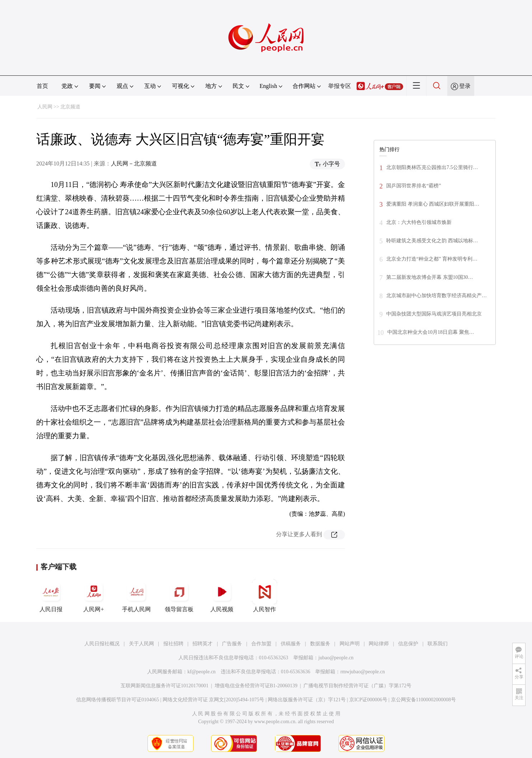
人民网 (45, 107)
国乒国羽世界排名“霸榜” (414, 186)
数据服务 (320, 644)
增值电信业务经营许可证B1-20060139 (256, 686)
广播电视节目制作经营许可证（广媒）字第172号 (357, 686)
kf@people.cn (202, 672)
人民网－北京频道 (134, 163)
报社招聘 (173, 644)
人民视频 (222, 596)
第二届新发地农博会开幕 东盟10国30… (430, 277)
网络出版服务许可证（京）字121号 (307, 700)
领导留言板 (179, 596)
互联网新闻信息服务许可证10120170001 (165, 686)
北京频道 (70, 107)
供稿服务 (291, 644)
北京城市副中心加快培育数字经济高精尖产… (437, 296)
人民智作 (265, 596)
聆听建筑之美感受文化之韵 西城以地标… (432, 241)
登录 (465, 86)
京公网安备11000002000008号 (423, 700)
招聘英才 (202, 644)
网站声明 (350, 644)
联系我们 (438, 644)
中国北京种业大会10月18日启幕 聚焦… (431, 332)
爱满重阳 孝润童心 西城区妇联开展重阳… (433, 204)
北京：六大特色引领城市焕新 (419, 222)
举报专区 (340, 86)
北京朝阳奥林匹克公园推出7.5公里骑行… (432, 167)
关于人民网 (141, 644)
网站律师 (379, 644)
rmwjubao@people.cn (363, 672)
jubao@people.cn (336, 658)
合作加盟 (261, 644)
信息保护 (408, 644)
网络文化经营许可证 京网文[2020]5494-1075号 (214, 700)
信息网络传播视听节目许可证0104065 (118, 700)
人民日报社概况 (102, 644)
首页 (42, 86)
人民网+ (94, 596)
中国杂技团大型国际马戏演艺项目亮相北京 (434, 314)
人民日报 (51, 596)
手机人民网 (136, 596)
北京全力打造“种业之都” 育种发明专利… (432, 259)
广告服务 (232, 644)
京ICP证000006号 (368, 700)
